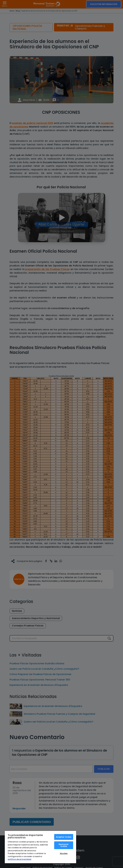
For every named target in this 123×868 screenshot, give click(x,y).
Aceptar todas (64, 837)
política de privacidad (19, 859)
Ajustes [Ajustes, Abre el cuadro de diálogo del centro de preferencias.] (64, 853)
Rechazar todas (64, 845)
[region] (40, 847)
